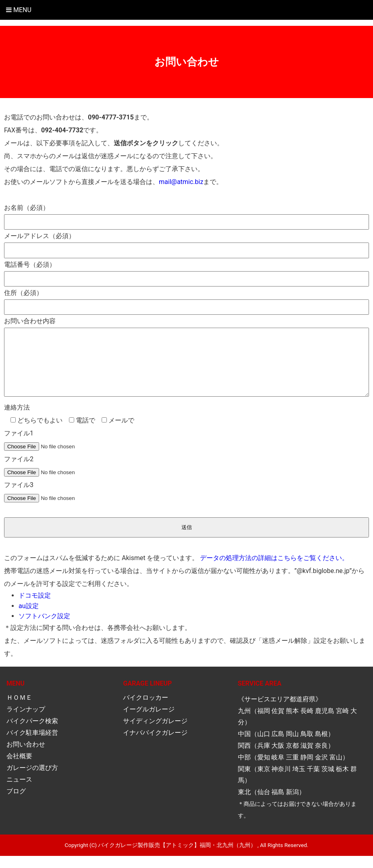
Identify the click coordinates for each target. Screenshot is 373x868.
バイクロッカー (146, 710)
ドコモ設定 (35, 608)
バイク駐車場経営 (32, 745)
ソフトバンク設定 (44, 628)
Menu (19, 10)
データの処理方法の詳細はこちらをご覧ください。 (274, 570)
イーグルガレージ (149, 721)
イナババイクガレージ (155, 745)
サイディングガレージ (155, 733)
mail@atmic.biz (181, 182)
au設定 (29, 618)
